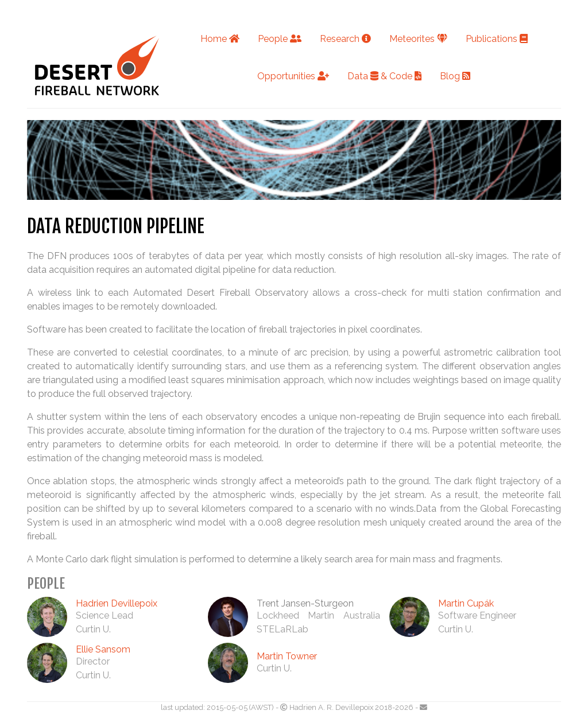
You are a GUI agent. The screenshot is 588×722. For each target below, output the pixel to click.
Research (345, 39)
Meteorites (418, 39)
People (280, 39)
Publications (497, 39)
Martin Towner (287, 656)
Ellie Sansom (103, 649)
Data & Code (384, 76)
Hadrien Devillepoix (117, 603)
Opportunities (293, 76)
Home (220, 39)
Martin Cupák (466, 603)
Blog (455, 76)
